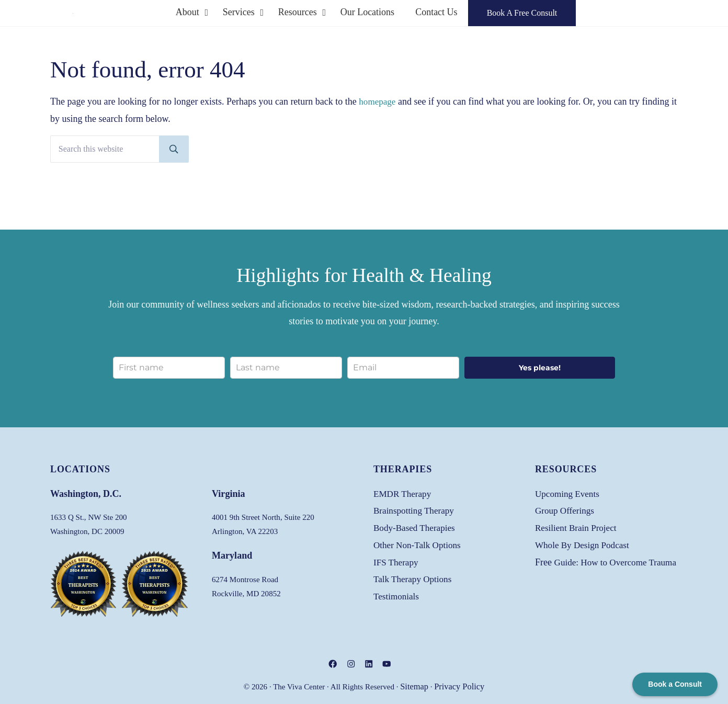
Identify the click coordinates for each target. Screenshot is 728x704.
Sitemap (416, 687)
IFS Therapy (397, 560)
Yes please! (540, 366)
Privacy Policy (458, 687)
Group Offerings (566, 509)
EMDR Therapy (404, 492)
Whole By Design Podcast (585, 543)
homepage (378, 122)
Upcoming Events (569, 492)
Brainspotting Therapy (416, 509)
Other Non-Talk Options (419, 543)
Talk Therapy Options (415, 577)
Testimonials (397, 594)
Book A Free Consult (587, 23)
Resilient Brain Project (578, 526)
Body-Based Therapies (417, 526)
